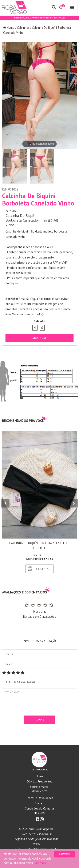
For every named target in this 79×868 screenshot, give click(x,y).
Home (11, 28)
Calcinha (11, 211)
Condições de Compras (40, 808)
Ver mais (40, 863)
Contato (40, 803)
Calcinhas (23, 28)
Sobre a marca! (40, 787)
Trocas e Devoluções (40, 798)
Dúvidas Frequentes (39, 781)
